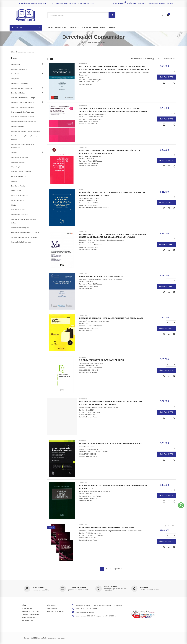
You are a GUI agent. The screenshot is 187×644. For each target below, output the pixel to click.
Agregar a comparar (174, 83)
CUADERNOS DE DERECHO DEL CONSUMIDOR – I (101, 276)
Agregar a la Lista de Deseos (169, 83)
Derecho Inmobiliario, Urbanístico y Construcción (23, 146)
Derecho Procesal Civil (19, 69)
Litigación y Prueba (18, 167)
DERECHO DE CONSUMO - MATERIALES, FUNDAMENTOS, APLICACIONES (111, 318)
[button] (181, 505)
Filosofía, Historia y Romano (21, 172)
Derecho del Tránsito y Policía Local (24, 122)
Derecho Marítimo (17, 126)
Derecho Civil (16, 64)
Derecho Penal (16, 74)
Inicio (14, 58)
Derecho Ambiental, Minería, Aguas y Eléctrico (24, 138)
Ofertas (14, 205)
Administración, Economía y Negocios (24, 237)
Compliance (15, 79)
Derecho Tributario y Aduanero (22, 88)
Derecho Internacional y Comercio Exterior (26, 131)
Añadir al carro (166, 77)
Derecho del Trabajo (18, 93)
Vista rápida (164, 83)
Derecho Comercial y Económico (22, 102)
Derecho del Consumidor (20, 215)
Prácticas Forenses (18, 162)
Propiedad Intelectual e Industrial (22, 107)
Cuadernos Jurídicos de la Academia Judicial (24, 221)
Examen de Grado (18, 200)
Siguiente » (118, 569)
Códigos (14, 153)
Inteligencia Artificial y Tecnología (23, 112)
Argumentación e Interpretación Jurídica (25, 232)
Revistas (14, 181)
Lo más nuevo (16, 191)
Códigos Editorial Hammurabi (21, 242)
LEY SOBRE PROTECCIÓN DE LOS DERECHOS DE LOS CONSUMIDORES (111, 444)
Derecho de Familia (18, 186)
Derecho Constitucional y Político (23, 117)
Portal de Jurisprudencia (20, 195)
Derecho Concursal (18, 210)
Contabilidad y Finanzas (19, 157)
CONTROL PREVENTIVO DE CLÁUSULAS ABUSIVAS (102, 360)
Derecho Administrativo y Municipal (23, 98)
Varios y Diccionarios (18, 176)
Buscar (112, 15)
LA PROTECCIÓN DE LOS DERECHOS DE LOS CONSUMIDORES (107, 527)
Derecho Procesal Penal (20, 83)
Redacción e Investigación (20, 228)
